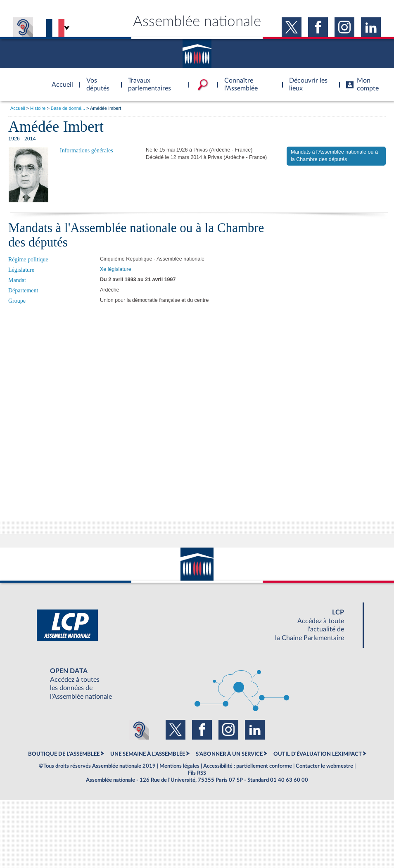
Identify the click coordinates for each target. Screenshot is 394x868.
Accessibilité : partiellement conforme (248, 766)
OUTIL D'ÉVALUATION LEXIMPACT (318, 754)
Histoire (38, 108)
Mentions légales (179, 766)
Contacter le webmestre (324, 766)
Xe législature (116, 269)
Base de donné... (68, 108)
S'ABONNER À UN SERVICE (229, 754)
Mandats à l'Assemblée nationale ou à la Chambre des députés (334, 156)
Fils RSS (197, 773)
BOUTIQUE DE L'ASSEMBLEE (64, 754)
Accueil (18, 108)
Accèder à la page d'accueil (59, 80)
